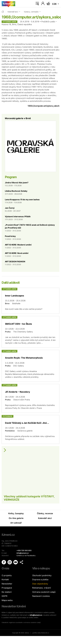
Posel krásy (10, 236)
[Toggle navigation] (37, 4)
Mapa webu (7, 600)
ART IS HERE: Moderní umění (18, 245)
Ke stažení (7, 592)
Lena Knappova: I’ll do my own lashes (22, 199)
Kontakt (5, 579)
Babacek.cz (45, 633)
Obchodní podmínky (42, 575)
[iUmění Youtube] (16, 562)
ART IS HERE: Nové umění (17, 253)
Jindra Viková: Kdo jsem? (17, 183)
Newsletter (7, 584)
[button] (21, 562)
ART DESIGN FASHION (15, 261)
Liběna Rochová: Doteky (16, 191)
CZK (55, 4)
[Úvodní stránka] (8, 4)
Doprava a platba (40, 579)
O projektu (7, 575)
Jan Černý (10, 208)
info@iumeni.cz (36, 615)
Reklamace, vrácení (42, 588)
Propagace (7, 588)
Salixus (27, 633)
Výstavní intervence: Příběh (18, 216)
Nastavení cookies (41, 596)
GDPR (5, 596)
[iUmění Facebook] (4, 562)
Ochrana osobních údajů (44, 592)
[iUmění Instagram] (10, 562)
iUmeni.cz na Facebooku (26, 555)
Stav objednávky (40, 584)
